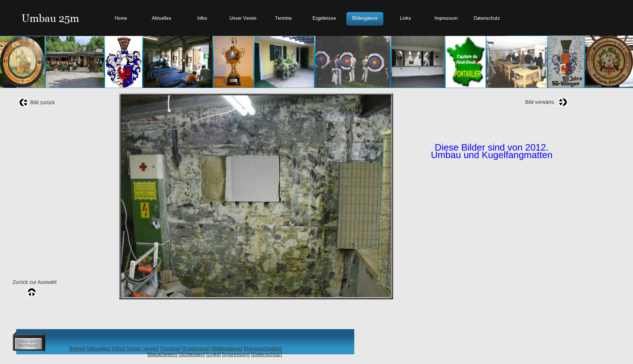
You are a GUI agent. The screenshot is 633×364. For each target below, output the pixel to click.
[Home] (78, 349)
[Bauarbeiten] (162, 354)
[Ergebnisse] (196, 349)
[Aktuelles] (99, 349)
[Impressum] (236, 354)
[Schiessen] (192, 354)
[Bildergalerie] (227, 349)
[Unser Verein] (143, 349)
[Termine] (170, 349)
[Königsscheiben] (263, 349)
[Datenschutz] (267, 354)
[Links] (213, 354)
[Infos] (118, 349)
